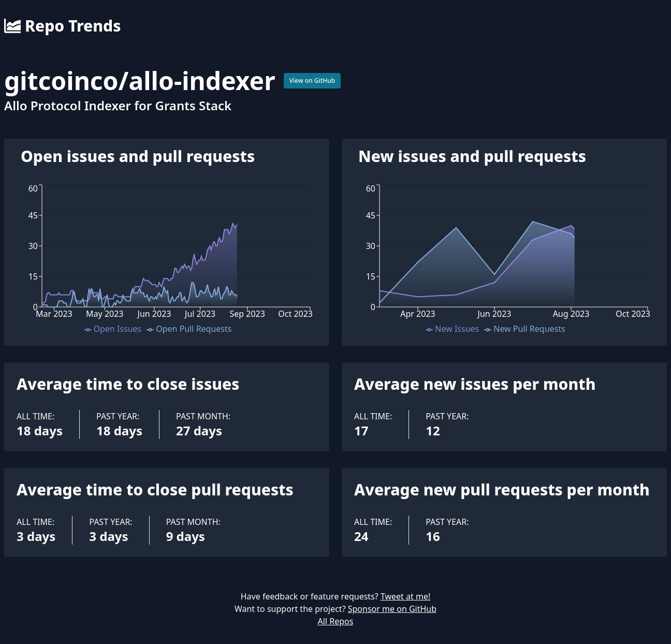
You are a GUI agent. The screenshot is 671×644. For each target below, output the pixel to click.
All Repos (336, 621)
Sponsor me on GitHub (392, 609)
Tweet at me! (405, 596)
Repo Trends (62, 26)
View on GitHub (312, 80)
